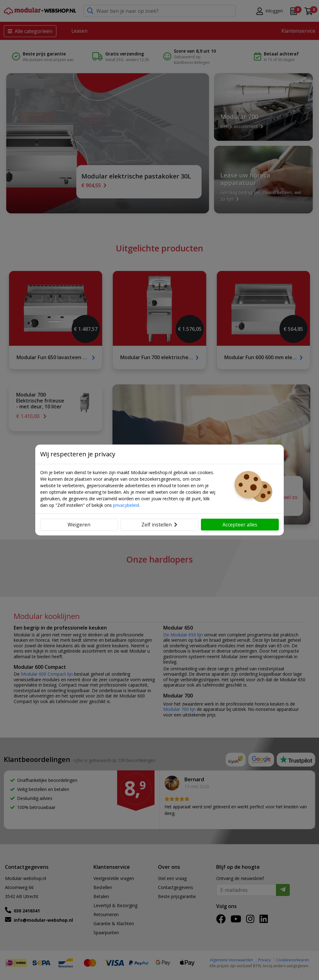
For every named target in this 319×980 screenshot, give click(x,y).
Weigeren (79, 525)
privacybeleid (126, 505)
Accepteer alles (240, 525)
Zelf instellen (159, 525)
